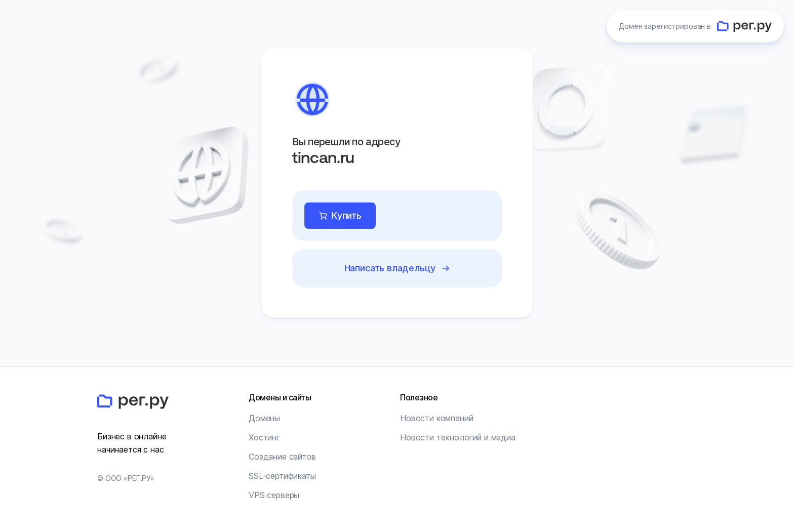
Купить (347, 215)
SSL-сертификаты (282, 476)
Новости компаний (436, 418)
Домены (264, 418)
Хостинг (264, 437)
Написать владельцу (389, 268)
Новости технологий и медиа (458, 437)
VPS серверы (274, 495)
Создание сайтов (282, 457)
